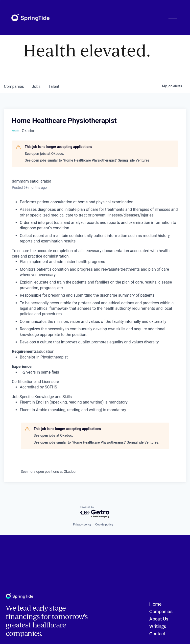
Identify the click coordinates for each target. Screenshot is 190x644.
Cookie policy (104, 525)
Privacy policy (82, 525)
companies (14, 86)
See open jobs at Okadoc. (44, 154)
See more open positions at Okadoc (48, 472)
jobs (36, 86)
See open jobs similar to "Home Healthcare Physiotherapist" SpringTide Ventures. (88, 160)
